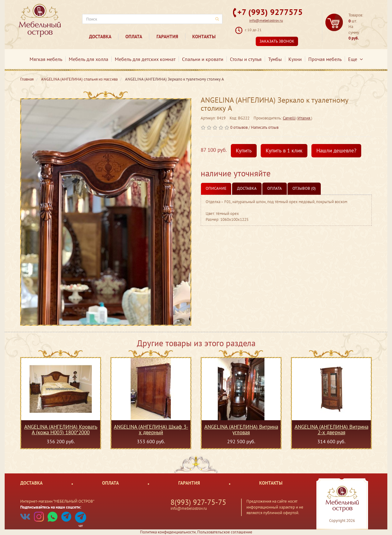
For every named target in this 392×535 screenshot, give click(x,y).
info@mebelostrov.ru (266, 20)
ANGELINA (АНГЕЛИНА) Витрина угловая (241, 430)
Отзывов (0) (304, 188)
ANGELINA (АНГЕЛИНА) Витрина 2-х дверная (331, 430)
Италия (304, 118)
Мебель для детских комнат (145, 59)
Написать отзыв (265, 127)
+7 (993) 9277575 (270, 12)
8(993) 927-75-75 (198, 502)
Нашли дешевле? (336, 151)
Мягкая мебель (46, 59)
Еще (355, 59)
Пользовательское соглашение (225, 532)
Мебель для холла (89, 59)
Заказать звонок (277, 41)
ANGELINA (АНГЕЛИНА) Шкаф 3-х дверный (151, 430)
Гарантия (167, 37)
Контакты (204, 37)
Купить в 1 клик (284, 151)
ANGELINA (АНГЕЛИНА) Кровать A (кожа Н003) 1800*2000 (61, 430)
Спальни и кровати (203, 59)
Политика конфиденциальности (168, 532)
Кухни (295, 59)
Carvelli (289, 118)
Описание (216, 188)
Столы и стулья (246, 59)
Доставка (100, 37)
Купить (244, 151)
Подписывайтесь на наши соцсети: (51, 507)
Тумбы (275, 59)
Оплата (134, 37)
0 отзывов (239, 127)
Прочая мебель (325, 59)
